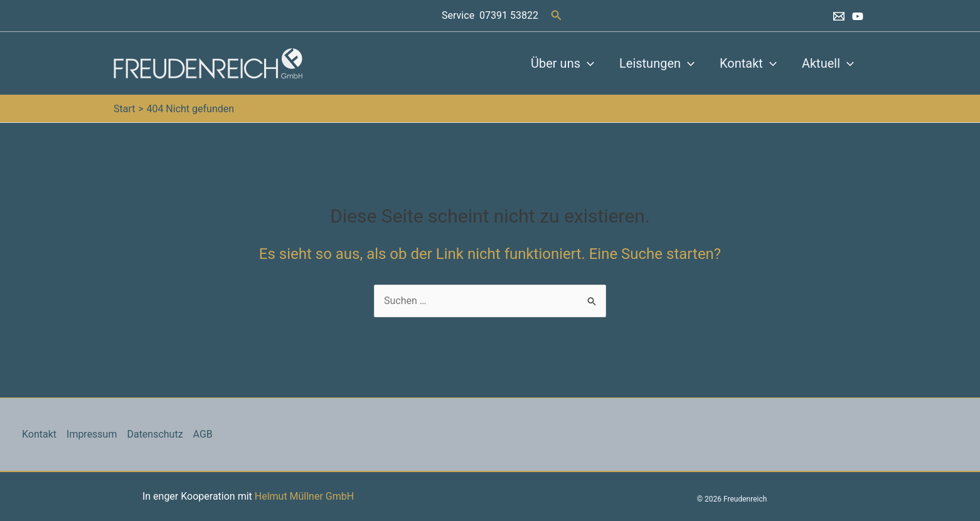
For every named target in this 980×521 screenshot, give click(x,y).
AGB (203, 434)
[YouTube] (858, 16)
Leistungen (657, 63)
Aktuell (828, 63)
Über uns (562, 63)
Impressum (92, 434)
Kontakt (748, 63)
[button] (557, 15)
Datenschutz (155, 434)
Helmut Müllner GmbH (304, 496)
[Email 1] (839, 16)
